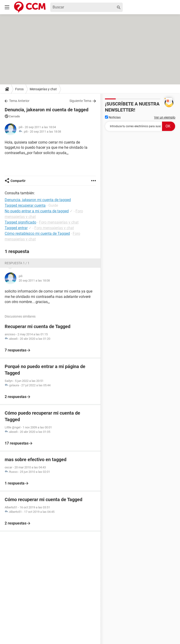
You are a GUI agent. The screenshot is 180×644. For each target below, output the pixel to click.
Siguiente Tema (80, 101)
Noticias (113, 117)
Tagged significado (20, 222)
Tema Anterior (19, 101)
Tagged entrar (16, 228)
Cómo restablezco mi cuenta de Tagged (37, 233)
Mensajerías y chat (43, 89)
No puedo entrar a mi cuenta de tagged (37, 211)
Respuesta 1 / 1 (17, 263)
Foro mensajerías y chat (59, 222)
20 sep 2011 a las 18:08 (45, 132)
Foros (19, 89)
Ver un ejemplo (165, 117)
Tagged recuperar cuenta (25, 205)
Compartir (18, 181)
